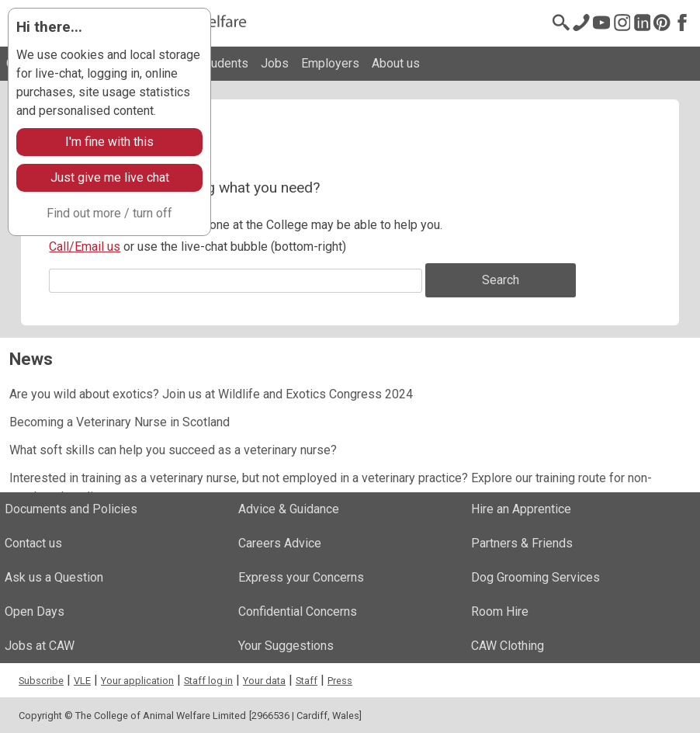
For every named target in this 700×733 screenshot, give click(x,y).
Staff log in (208, 681)
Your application (137, 681)
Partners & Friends (522, 543)
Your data (264, 681)
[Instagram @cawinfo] (622, 23)
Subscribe (41, 681)
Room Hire (500, 611)
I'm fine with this (109, 142)
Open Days (35, 611)
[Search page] (561, 23)
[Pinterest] (662, 23)
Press (340, 681)
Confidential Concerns (298, 611)
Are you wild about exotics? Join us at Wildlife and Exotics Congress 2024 (211, 394)
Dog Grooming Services (535, 577)
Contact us (33, 543)
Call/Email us (85, 247)
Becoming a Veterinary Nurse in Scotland (120, 422)
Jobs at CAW (40, 646)
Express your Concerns (301, 577)
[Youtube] (601, 23)
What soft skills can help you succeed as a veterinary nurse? (173, 450)
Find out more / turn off (109, 213)
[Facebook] (682, 23)
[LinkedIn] (642, 23)
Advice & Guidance (289, 509)
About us (396, 63)
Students (224, 63)
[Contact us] (581, 23)
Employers (330, 63)
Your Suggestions (286, 646)
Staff (307, 681)
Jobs (275, 63)
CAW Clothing (508, 646)
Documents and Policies (71, 509)
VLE (82, 681)
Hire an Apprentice (521, 509)
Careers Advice (280, 543)
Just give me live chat (110, 177)
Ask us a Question (54, 577)
